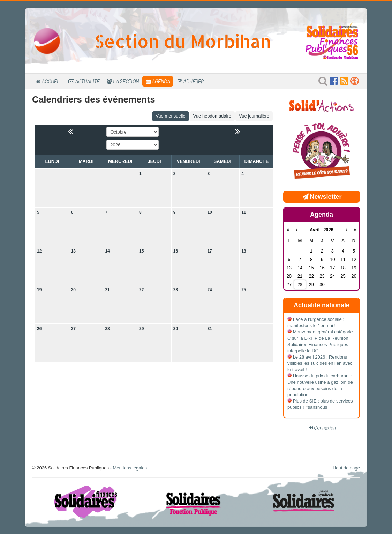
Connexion (325, 428)
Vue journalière (254, 116)
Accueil (51, 81)
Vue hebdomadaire (212, 116)
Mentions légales (130, 468)
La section (126, 81)
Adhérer (193, 81)
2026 (328, 230)
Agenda (161, 81)
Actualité (87, 81)
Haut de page (346, 468)
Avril (316, 230)
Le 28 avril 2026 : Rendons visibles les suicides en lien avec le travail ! (320, 363)
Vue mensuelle (171, 116)
